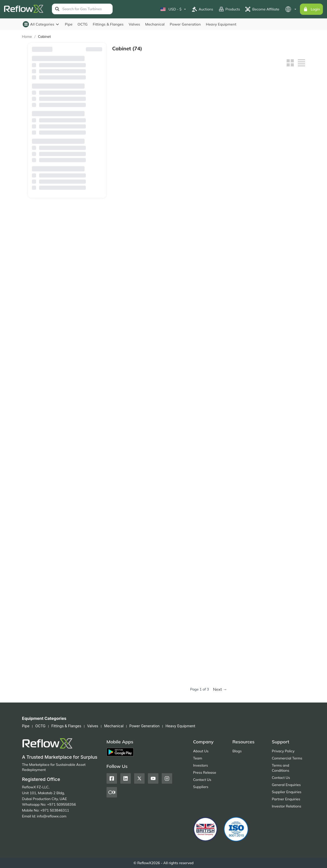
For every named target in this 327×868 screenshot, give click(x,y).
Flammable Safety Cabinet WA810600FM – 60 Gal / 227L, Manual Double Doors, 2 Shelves (184, 193)
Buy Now (134, 137)
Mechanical (155, 24)
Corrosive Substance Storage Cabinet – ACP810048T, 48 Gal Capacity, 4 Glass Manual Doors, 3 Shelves (281, 422)
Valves (134, 24)
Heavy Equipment (221, 24)
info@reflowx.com (52, 816)
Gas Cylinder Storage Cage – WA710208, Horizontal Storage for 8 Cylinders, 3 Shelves (184, 422)
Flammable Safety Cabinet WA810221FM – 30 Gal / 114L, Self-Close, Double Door (184, 117)
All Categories (41, 24)
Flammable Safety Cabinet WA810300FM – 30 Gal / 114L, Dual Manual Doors (134, 269)
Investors (201, 765)
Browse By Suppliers (67, 85)
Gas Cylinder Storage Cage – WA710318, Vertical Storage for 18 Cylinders (233, 345)
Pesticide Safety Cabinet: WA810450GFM (178, 651)
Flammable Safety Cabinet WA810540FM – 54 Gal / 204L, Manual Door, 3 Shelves (233, 193)
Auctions (202, 9)
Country (67, 110)
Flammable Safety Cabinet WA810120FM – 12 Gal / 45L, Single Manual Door (283, 269)
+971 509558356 (61, 804)
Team (198, 758)
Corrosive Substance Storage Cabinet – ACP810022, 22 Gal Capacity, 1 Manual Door (281, 498)
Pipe (69, 24)
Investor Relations (287, 806)
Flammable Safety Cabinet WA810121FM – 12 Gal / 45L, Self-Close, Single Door (233, 117)
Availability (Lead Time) (67, 135)
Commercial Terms (287, 758)
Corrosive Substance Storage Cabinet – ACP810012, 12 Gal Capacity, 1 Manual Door (132, 574)
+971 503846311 (55, 810)
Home (27, 37)
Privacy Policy (283, 751)
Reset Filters (92, 49)
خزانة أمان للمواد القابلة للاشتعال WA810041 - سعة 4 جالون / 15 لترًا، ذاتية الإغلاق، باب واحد (281, 117)
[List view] (301, 63)
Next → (220, 689)
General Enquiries (286, 785)
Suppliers (201, 787)
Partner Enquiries (286, 799)
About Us (201, 751)
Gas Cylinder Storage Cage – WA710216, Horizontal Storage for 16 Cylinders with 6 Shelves (134, 422)
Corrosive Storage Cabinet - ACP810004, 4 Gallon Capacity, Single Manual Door (184, 574)
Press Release (205, 772)
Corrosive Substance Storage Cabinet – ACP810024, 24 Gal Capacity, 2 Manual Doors (231, 498)
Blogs (237, 751)
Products (229, 9)
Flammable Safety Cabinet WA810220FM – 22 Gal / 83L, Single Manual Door (184, 269)
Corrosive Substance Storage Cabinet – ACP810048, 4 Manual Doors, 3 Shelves (134, 498)
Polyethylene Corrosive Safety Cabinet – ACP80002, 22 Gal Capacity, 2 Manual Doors (283, 574)
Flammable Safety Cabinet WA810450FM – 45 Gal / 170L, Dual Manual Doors (283, 193)
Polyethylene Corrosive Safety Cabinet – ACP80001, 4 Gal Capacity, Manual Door (134, 651)
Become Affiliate (262, 9)
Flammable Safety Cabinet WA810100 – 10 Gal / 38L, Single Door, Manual (133, 345)
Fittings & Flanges (108, 24)
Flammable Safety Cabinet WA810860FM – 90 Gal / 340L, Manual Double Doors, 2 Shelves (134, 193)
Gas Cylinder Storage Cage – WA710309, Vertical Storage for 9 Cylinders (282, 345)
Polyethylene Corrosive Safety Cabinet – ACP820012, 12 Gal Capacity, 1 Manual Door (233, 574)
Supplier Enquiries (287, 792)
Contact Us (202, 780)
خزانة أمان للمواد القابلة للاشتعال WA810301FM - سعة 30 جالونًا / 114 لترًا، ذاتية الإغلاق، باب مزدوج (134, 117)
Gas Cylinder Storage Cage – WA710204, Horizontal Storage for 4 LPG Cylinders (233, 422)
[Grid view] (290, 63)
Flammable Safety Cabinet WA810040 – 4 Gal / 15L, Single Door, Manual (183, 345)
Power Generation (185, 24)
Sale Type (67, 161)
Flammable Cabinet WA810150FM (231, 269)
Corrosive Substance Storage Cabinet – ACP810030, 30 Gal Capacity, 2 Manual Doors (182, 498)
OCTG (83, 24)
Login (311, 9)
